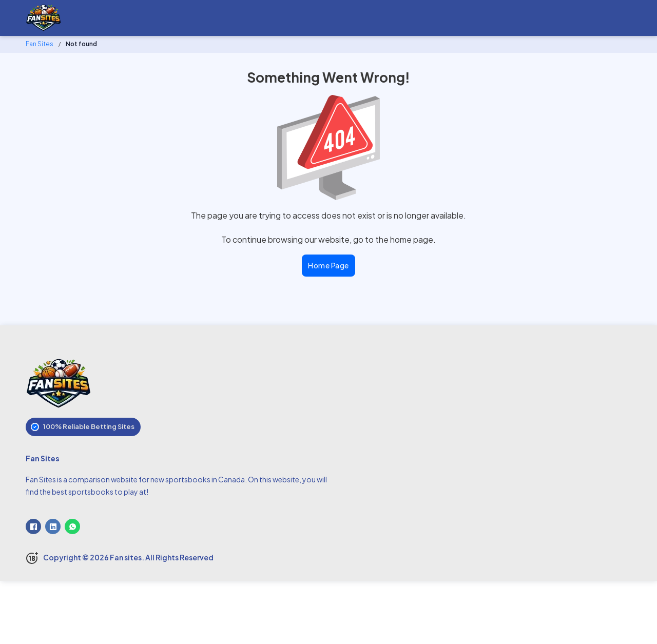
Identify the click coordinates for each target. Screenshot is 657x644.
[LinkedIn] (53, 526)
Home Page (328, 265)
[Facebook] (33, 526)
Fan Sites (40, 44)
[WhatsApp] (72, 526)
